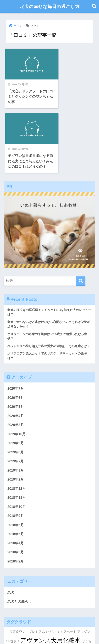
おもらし (78, 584)
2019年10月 (16, 368)
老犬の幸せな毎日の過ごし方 (50, 6)
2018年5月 (16, 469)
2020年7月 (16, 323)
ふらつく (64, 584)
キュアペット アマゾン (74, 567)
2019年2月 (16, 414)
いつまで (51, 590)
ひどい (51, 567)
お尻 (41, 590)
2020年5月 (16, 341)
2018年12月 (16, 423)
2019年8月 (16, 387)
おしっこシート (25, 590)
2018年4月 (16, 478)
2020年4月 (16, 350)
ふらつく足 (25, 598)
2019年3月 (16, 405)
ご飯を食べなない (47, 584)
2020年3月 (16, 359)
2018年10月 (16, 441)
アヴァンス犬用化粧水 (50, 575)
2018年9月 (16, 451)
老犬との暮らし (19, 537)
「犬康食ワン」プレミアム (25, 567)
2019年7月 (16, 396)
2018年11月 (16, 432)
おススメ (43, 598)
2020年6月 (16, 332)
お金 (34, 584)
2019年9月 (16, 378)
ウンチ (84, 590)
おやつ (11, 598)
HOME (50, 627)
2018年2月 (16, 496)
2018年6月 (16, 460)
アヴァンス (22, 584)
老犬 (11, 528)
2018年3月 (16, 487)
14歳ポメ (13, 576)
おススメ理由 (68, 590)
